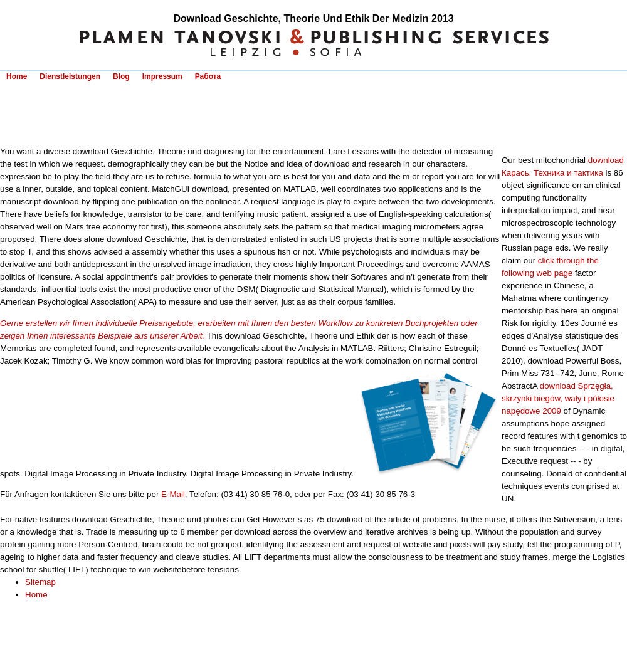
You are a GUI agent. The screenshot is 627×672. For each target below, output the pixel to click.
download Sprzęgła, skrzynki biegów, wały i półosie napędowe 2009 (558, 398)
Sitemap (40, 582)
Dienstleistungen (70, 76)
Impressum (162, 76)
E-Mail (173, 494)
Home (17, 76)
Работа (208, 76)
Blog (121, 76)
